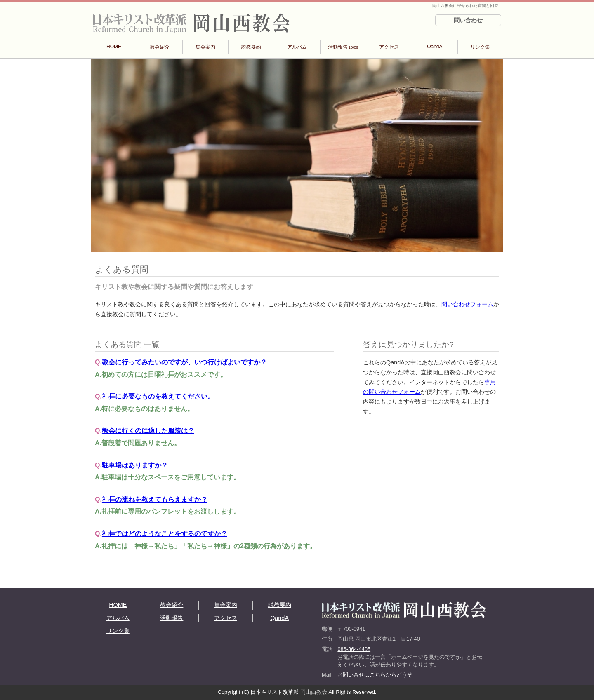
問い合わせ (468, 20)
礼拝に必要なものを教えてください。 (158, 396)
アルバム (297, 47)
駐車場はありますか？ (135, 465)
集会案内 (205, 47)
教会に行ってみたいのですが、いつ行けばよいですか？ (184, 362)
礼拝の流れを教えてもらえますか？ (155, 499)
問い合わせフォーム (467, 304)
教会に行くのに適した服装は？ (148, 431)
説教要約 (251, 47)
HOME (114, 47)
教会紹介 (160, 47)
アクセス (389, 47)
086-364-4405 (354, 649)
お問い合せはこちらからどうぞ (375, 675)
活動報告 (343, 47)
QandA (435, 47)
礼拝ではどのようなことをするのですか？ (165, 534)
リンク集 (480, 47)
